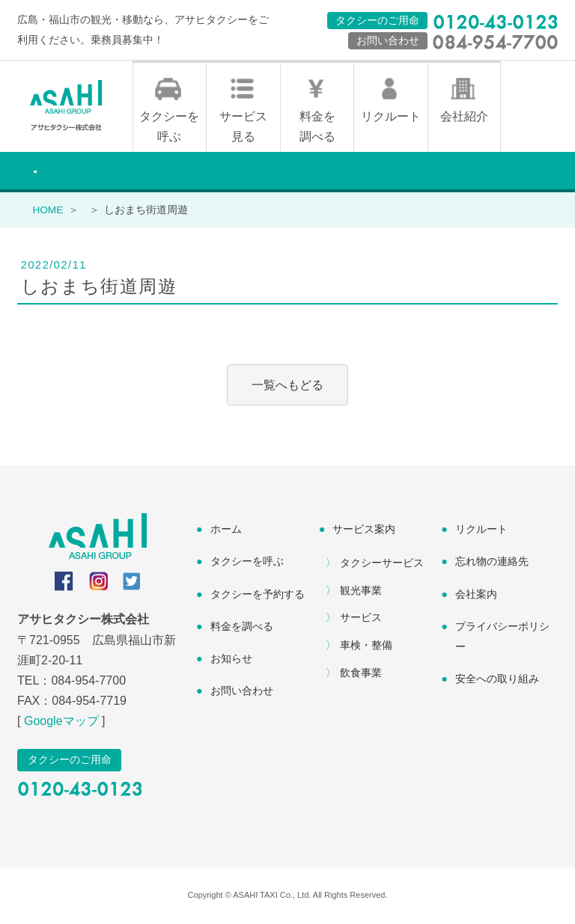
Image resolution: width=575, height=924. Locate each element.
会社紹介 (464, 118)
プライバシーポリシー (502, 638)
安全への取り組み (497, 680)
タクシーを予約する (258, 596)
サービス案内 (364, 531)
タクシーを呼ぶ (169, 128)
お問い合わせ (242, 692)
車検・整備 (366, 647)
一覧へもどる (287, 387)
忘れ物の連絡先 (492, 563)
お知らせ (231, 660)
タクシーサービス (382, 564)
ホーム (226, 531)
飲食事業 (361, 674)
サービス (361, 619)
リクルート (391, 118)
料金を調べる (317, 128)
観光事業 (361, 592)
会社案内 (476, 596)
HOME (48, 211)
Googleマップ (61, 723)
